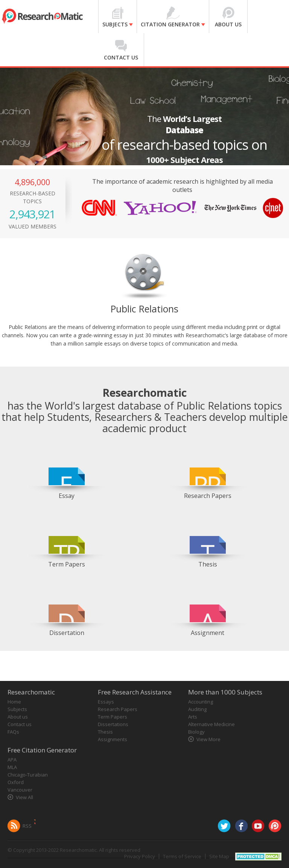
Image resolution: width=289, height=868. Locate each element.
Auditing (197, 709)
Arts (193, 717)
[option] (67, 474)
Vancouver (20, 790)
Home (14, 702)
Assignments (113, 739)
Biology (196, 732)
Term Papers (67, 564)
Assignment (208, 633)
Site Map (219, 856)
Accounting (201, 702)
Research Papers (208, 496)
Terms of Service (182, 856)
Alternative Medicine (211, 724)
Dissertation (67, 633)
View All (24, 797)
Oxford (16, 782)
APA (12, 760)
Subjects (17, 709)
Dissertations (113, 724)
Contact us (20, 724)
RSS (27, 826)
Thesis (208, 564)
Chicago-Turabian (28, 775)
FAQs (13, 732)
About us (18, 717)
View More (208, 739)
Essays (106, 702)
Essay (67, 496)
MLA (12, 767)
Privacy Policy (140, 856)
